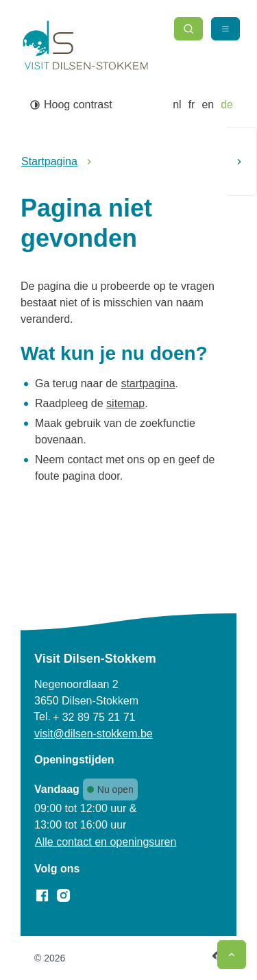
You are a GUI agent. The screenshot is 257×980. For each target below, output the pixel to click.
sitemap (125, 403)
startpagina (148, 383)
